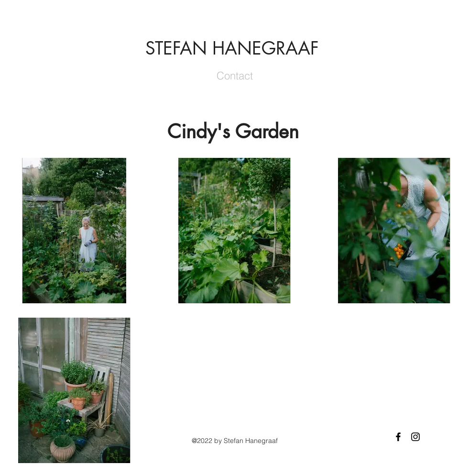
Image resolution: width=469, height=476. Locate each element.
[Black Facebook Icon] (398, 437)
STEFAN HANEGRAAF (232, 48)
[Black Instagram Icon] (415, 437)
